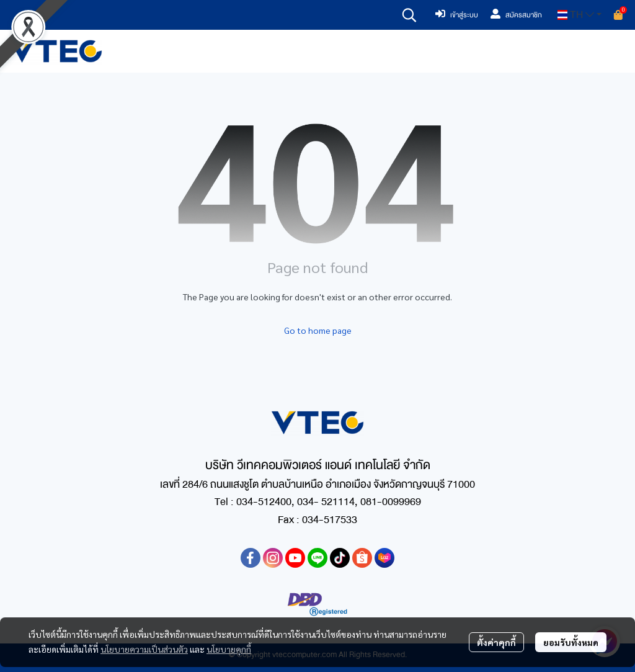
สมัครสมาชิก (516, 15)
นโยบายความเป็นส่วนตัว (144, 649)
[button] (409, 15)
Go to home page (318, 330)
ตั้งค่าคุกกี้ (496, 642)
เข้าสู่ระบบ (457, 15)
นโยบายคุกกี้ (229, 649)
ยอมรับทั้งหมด (571, 642)
